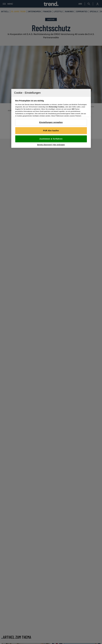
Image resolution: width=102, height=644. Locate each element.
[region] (51, 118)
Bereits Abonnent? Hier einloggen (51, 145)
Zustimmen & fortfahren (51, 139)
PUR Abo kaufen (51, 131)
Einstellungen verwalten (51, 122)
